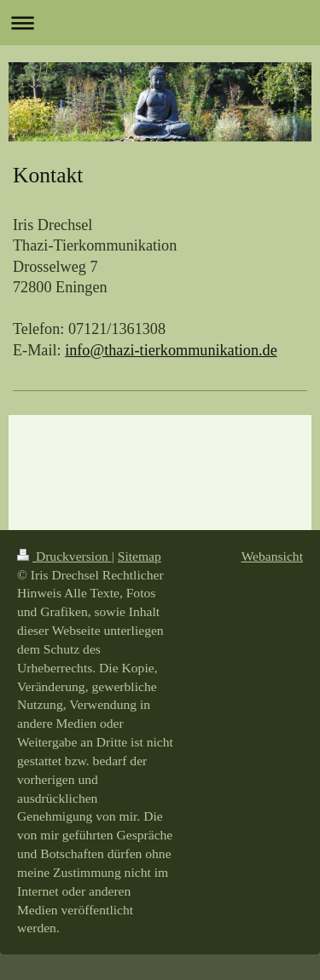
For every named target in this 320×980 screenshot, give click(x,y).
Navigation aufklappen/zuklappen (160, 23)
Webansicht (272, 556)
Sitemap (140, 556)
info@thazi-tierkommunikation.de (171, 350)
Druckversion (64, 556)
